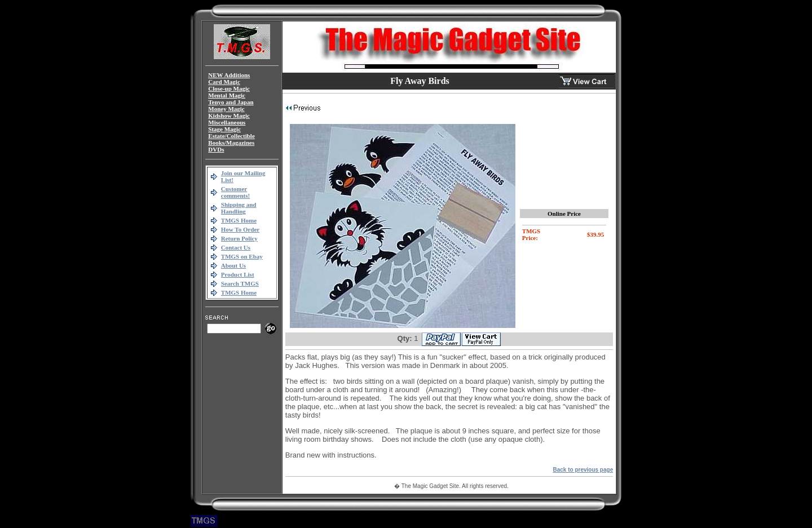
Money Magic (226, 109)
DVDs (216, 149)
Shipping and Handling (239, 208)
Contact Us (236, 247)
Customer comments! (235, 192)
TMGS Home (239, 220)
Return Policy (239, 238)
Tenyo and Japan (231, 102)
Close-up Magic (229, 88)
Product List (238, 274)
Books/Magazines (231, 143)
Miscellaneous (227, 122)
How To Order (240, 229)
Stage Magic (224, 129)
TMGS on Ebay (242, 256)
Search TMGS (240, 283)
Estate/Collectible (231, 136)
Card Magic (224, 82)
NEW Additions (229, 75)
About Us (233, 265)
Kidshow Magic (229, 116)
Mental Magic (227, 95)
